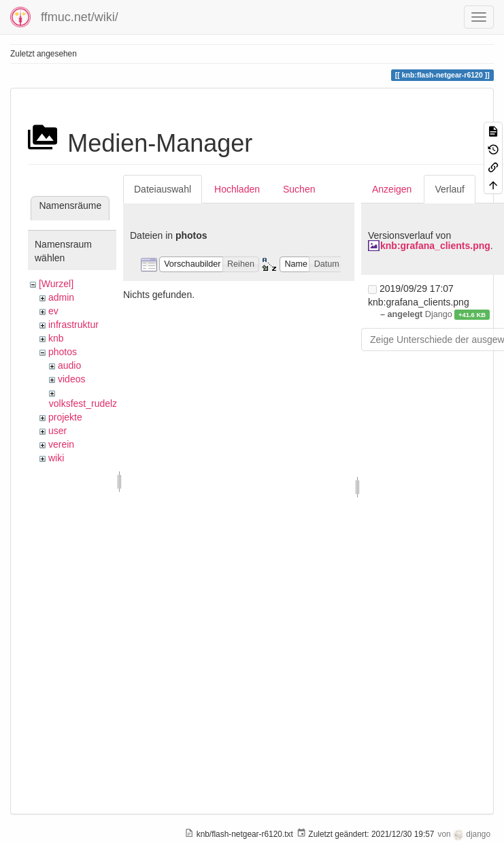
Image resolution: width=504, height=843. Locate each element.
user (57, 431)
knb (56, 338)
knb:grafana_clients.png (435, 246)
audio (69, 365)
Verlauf (450, 189)
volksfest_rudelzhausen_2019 (112, 403)
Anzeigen (392, 189)
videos (71, 379)
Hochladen (237, 189)
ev (53, 311)
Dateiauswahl (163, 189)
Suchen (299, 189)
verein (61, 444)
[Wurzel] (56, 284)
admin (61, 297)
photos (63, 352)
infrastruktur (73, 325)
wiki (56, 458)
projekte (65, 417)
